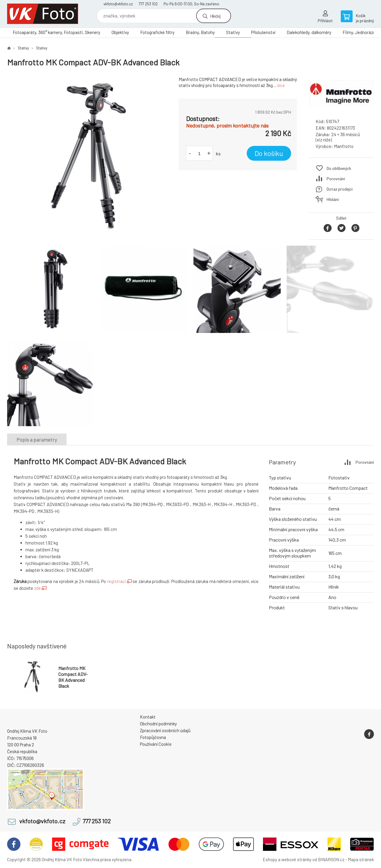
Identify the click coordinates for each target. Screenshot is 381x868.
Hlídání (333, 199)
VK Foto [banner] (43, 14)
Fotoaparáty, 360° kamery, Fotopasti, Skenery (56, 32)
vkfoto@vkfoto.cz (118, 4)
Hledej (215, 16)
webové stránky (296, 859)
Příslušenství (263, 32)
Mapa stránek (361, 859)
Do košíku (269, 153)
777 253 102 (148, 4)
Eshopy (270, 859)
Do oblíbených (339, 168)
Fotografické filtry (157, 32)
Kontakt (148, 717)
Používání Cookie (156, 744)
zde (37, 588)
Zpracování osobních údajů (165, 730)
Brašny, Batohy (200, 32)
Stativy (233, 32)
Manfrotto (344, 146)
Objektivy (120, 32)
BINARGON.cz (331, 859)
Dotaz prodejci (340, 189)
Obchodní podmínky (158, 724)
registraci (117, 581)
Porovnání (336, 179)
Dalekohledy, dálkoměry (309, 32)
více (281, 85)
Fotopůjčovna (153, 737)
